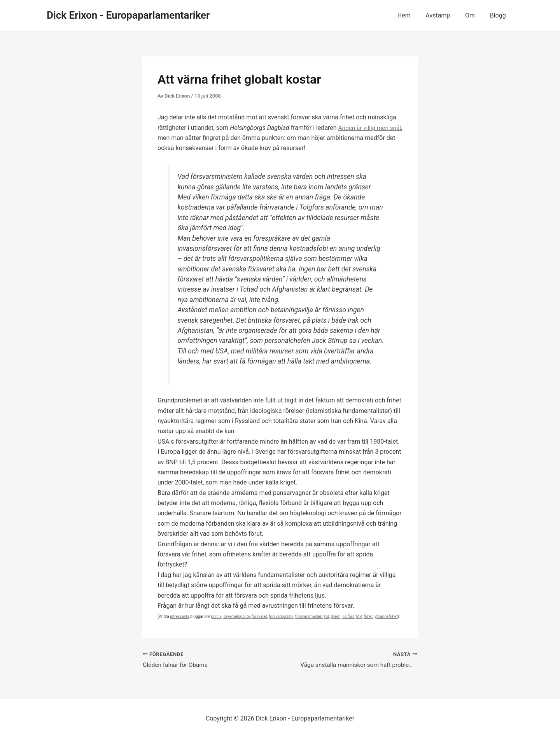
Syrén (336, 616)
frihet (368, 616)
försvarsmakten (309, 616)
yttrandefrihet (386, 616)
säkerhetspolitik (237, 616)
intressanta (180, 616)
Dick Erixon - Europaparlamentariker (128, 15)
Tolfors (348, 616)
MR (359, 616)
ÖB (326, 616)
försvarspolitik (281, 616)
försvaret (259, 616)
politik (216, 616)
